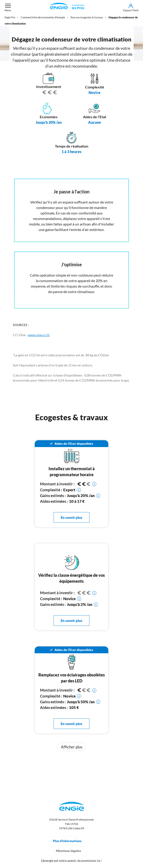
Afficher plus (72, 747)
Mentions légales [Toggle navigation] (72, 851)
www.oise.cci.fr (39, 335)
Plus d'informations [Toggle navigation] (70, 841)
